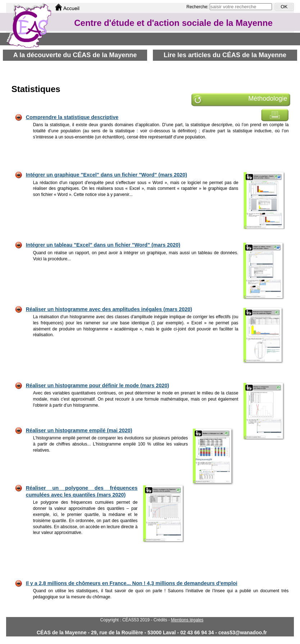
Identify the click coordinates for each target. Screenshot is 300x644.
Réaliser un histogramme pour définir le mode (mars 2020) (97, 385)
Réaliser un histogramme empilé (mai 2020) (79, 430)
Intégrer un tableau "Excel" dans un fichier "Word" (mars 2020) (103, 245)
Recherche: (198, 7)
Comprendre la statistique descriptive (72, 117)
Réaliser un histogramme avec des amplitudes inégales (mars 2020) (109, 309)
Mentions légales (187, 620)
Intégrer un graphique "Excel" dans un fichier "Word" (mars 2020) (106, 175)
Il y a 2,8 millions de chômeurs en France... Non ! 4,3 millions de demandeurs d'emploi (132, 583)
